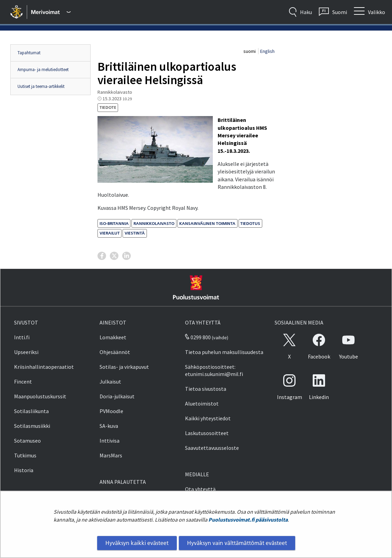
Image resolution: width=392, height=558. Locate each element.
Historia (24, 470)
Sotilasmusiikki (32, 426)
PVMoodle (111, 411)
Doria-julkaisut (117, 396)
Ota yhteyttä (200, 489)
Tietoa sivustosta (206, 389)
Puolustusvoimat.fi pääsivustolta (248, 520)
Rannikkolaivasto (154, 223)
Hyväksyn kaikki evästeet (137, 543)
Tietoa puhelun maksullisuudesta (224, 352)
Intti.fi (22, 337)
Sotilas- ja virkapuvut (124, 367)
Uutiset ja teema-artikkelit (41, 86)
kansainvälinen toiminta (207, 223)
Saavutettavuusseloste (212, 448)
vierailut (110, 233)
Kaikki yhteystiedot (208, 418)
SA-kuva (109, 426)
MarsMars (111, 455)
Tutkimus (25, 455)
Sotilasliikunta (31, 411)
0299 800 (198, 337)
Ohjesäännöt (115, 352)
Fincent (23, 382)
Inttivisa (109, 441)
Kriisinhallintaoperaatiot (44, 367)
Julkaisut (110, 382)
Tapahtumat (29, 53)
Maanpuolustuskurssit (40, 396)
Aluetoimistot (202, 403)
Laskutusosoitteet (207, 433)
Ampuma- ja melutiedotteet (43, 70)
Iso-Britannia (114, 223)
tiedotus (250, 223)
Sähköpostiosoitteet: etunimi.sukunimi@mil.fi (214, 370)
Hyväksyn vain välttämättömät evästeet (237, 543)
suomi (250, 51)
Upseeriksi (26, 352)
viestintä (135, 233)
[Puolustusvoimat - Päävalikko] (51, 12)
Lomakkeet (113, 337)
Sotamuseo (27, 441)
